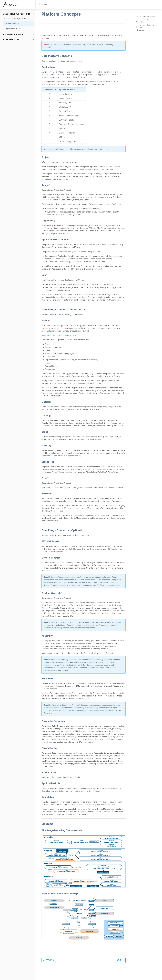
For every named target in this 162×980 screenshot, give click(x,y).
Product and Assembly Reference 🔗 (61, 335)
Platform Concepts (12, 24)
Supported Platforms (13, 29)
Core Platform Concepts (146, 17)
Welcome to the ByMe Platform (17, 19)
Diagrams (141, 30)
